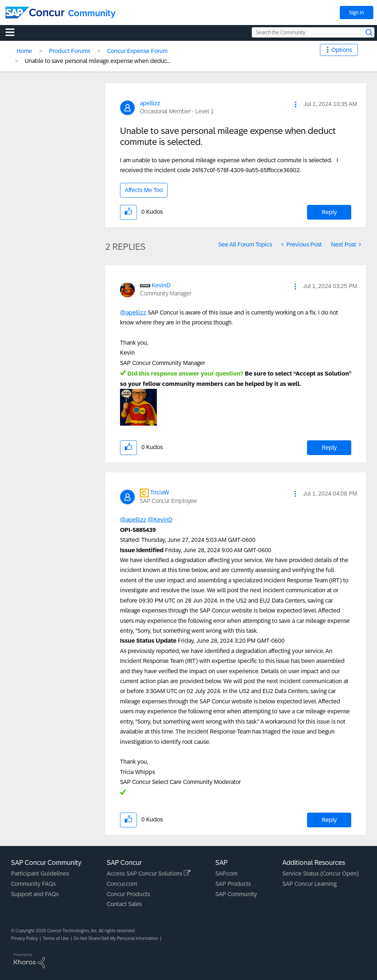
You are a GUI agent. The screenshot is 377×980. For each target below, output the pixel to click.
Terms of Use (56, 938)
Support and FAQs (35, 894)
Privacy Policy (24, 938)
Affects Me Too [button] (144, 190)
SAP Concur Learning (309, 884)
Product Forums (70, 51)
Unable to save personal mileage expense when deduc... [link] (98, 61)
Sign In (357, 13)
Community (92, 13)
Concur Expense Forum (137, 51)
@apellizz (133, 313)
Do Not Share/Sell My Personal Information (116, 938)
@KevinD (160, 520)
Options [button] (342, 50)
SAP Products (233, 884)
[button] (296, 104)
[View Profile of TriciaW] (160, 492)
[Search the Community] (313, 32)
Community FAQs (33, 884)
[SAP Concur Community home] (35, 13)
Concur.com (122, 884)
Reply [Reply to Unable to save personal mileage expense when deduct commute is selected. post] (329, 212)
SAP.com (226, 874)
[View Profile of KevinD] (161, 285)
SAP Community (236, 894)
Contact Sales (124, 904)
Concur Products (128, 894)
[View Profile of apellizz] (150, 103)
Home (24, 51)
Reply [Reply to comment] (329, 448)
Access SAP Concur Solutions (149, 874)
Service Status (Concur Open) (320, 874)
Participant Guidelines (40, 874)
